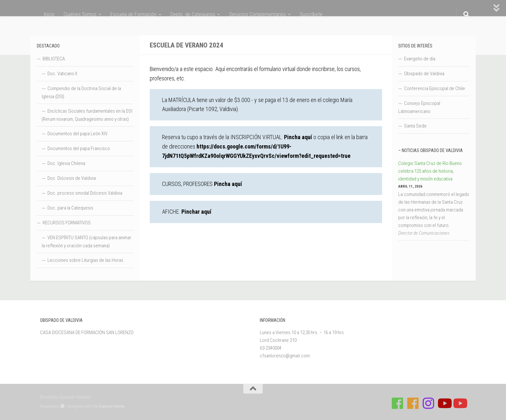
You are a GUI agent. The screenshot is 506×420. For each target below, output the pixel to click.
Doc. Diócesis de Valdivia (72, 178)
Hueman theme (111, 406)
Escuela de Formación (133, 14)
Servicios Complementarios (258, 14)
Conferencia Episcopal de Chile (435, 88)
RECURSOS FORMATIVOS (67, 223)
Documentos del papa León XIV (77, 134)
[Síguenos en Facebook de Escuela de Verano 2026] (413, 403)
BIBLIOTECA (54, 59)
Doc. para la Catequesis (70, 208)
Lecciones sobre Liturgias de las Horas (85, 260)
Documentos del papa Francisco (79, 149)
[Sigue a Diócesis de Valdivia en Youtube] (460, 403)
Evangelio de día (420, 59)
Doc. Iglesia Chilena (66, 163)
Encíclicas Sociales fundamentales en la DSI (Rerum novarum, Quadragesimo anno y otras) (87, 115)
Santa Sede (415, 126)
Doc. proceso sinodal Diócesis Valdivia (85, 193)
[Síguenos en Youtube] (444, 403)
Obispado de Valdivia (424, 74)
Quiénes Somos (80, 14)
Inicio (49, 14)
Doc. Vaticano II (62, 74)
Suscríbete (311, 14)
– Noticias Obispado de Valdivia (430, 150)
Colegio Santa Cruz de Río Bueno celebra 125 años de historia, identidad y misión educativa (430, 171)
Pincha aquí (298, 137)
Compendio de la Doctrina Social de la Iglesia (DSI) (81, 92)
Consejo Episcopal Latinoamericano (419, 107)
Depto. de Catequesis (193, 14)
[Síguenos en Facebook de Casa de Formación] (398, 403)
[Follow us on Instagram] (429, 403)
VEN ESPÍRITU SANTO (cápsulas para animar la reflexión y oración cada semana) (86, 242)
